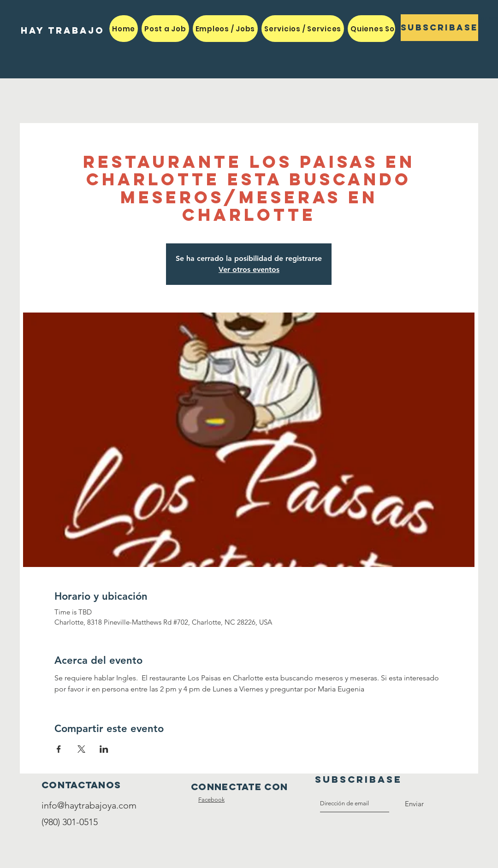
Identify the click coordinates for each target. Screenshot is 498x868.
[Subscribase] (439, 28)
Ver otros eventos (249, 269)
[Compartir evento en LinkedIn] (104, 749)
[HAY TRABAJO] (62, 31)
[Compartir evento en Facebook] (59, 749)
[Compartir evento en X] (81, 749)
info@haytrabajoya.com (89, 805)
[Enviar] (414, 804)
